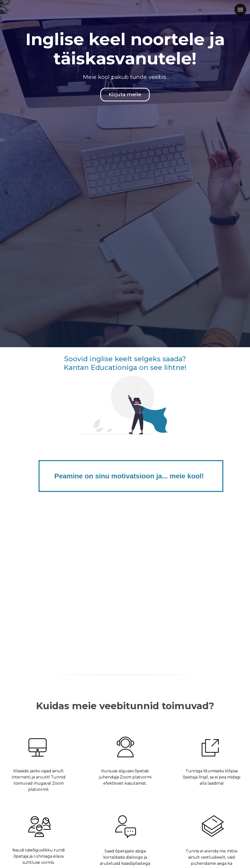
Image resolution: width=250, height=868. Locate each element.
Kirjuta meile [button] (125, 94)
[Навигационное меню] (240, 10)
